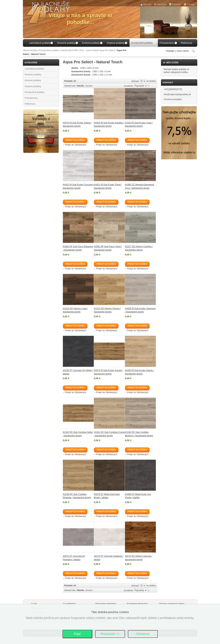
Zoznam (89, 86)
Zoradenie (128, 86)
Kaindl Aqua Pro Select (104, 50)
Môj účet (147, 4)
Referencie (30, 104)
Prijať (77, 634)
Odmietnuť (143, 634)
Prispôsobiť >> (110, 634)
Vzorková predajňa (173, 99)
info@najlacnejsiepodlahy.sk (177, 94)
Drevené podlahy (33, 75)
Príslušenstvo (31, 98)
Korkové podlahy (33, 80)
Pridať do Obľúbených (76, 145)
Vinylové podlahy (33, 86)
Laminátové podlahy (34, 69)
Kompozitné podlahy (49, 50)
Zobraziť (135, 81)
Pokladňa (176, 4)
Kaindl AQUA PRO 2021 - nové (76, 50)
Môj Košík (162, 4)
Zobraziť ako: (70, 86)
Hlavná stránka (30, 50)
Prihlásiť (191, 4)
